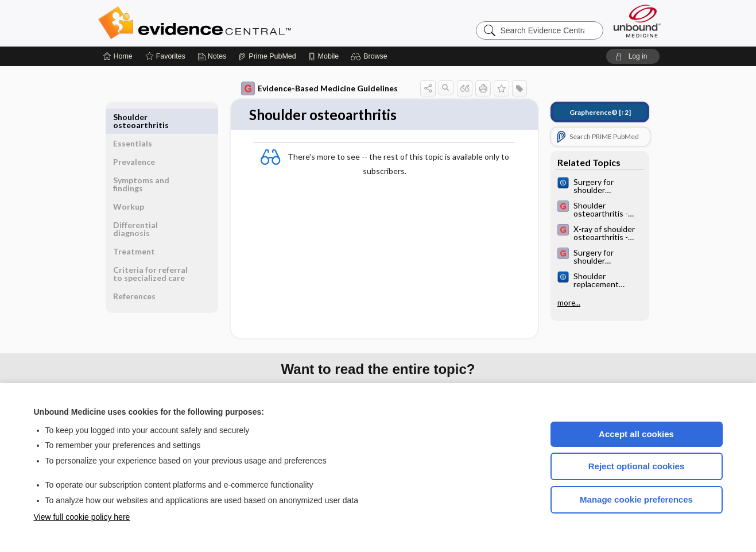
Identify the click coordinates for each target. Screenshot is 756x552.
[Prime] (267, 56)
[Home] (118, 56)
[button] (371, 56)
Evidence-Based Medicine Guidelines (319, 88)
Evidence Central (241, 23)
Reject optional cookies (637, 466)
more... (569, 303)
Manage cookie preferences (636, 499)
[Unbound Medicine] (637, 21)
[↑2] (600, 112)
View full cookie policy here (82, 517)
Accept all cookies (636, 434)
